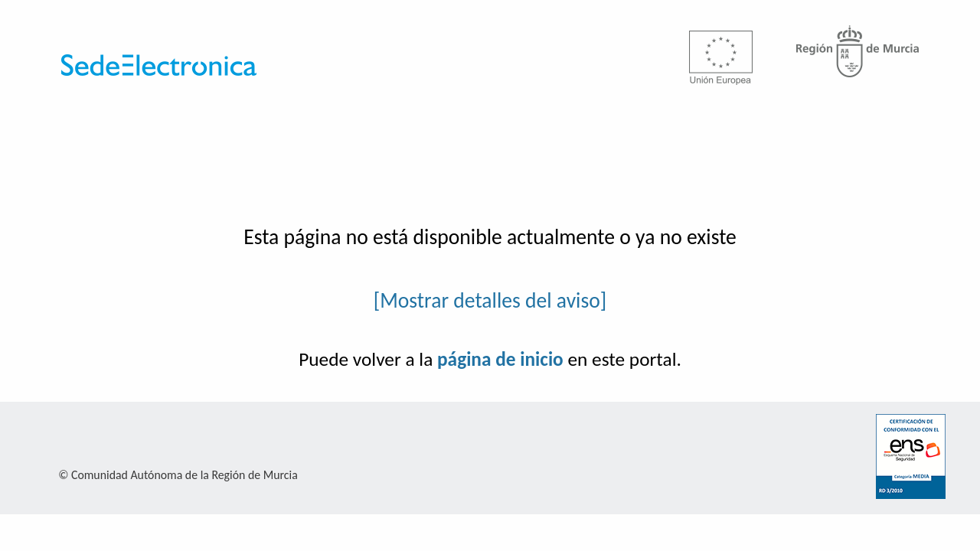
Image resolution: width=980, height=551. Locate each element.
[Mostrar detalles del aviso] (490, 300)
